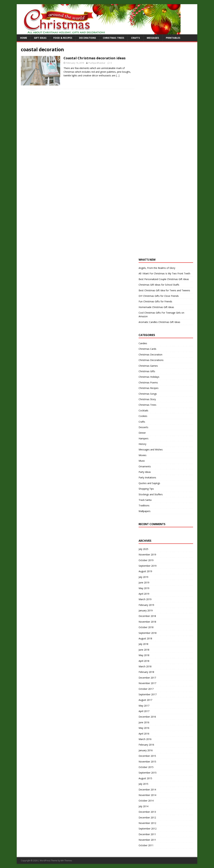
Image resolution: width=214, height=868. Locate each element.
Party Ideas (145, 472)
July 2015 (143, 784)
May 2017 (144, 706)
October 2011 (146, 845)
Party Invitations (147, 477)
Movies (143, 455)
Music (142, 461)
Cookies (143, 416)
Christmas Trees (114, 38)
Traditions (144, 505)
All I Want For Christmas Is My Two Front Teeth (164, 273)
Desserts (143, 427)
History (142, 444)
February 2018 (146, 672)
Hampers (144, 438)
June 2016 (144, 722)
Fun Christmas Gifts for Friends (155, 301)
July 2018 (143, 644)
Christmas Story (147, 399)
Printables (173, 38)
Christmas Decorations (151, 360)
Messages (153, 38)
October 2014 (146, 801)
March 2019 (145, 599)
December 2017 (147, 678)
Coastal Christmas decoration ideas (95, 58)
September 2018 (148, 633)
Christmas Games (148, 366)
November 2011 (147, 840)
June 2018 (144, 650)
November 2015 (147, 762)
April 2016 (144, 734)
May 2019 (144, 588)
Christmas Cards (147, 349)
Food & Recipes (63, 38)
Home (24, 38)
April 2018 (144, 661)
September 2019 (148, 566)
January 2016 (146, 750)
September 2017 (148, 694)
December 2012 (147, 817)
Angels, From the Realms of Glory (157, 268)
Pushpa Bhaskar (97, 63)
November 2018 (147, 622)
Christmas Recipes (149, 388)
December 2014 (147, 790)
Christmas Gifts (147, 371)
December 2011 (147, 834)
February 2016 (146, 745)
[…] (118, 75)
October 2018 (146, 627)
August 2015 (145, 778)
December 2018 (147, 616)
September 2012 (148, 829)
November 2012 (147, 823)
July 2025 (143, 549)
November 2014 (147, 795)
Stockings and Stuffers (151, 494)
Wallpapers (145, 511)
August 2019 (145, 571)
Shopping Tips (146, 489)
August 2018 (145, 638)
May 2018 (144, 655)
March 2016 (145, 739)
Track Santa (145, 500)
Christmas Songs (148, 394)
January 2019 (146, 610)
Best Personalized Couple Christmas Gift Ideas (164, 279)
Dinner (142, 433)
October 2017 (146, 689)
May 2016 (144, 728)
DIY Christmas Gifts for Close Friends (159, 296)
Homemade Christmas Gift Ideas (156, 307)
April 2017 (144, 711)
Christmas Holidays (149, 377)
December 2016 (147, 717)
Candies (143, 343)
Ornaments (145, 466)
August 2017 (145, 700)
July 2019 (143, 577)
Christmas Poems (148, 382)
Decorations (88, 38)
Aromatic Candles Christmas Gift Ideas (159, 322)
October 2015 (146, 767)
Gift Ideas (40, 38)
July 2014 (143, 806)
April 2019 (144, 594)
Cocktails (143, 410)
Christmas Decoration (150, 355)
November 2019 (147, 555)
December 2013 (147, 812)
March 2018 (145, 666)
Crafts (136, 38)
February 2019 (146, 605)
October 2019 (146, 560)
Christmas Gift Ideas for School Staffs (159, 285)
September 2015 (148, 773)
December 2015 (147, 756)
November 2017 (147, 683)
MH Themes (66, 861)
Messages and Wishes (151, 449)
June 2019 (144, 582)
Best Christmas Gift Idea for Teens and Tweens (164, 290)
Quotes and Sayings (149, 483)
